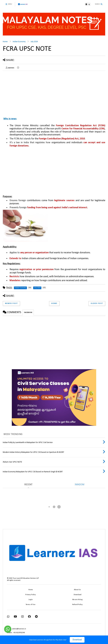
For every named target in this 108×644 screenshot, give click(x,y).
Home (5, 42)
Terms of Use (31, 605)
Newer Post (11, 303)
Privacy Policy (31, 595)
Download (77, 640)
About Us (77, 590)
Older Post (97, 303)
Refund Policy (77, 605)
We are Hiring (77, 600)
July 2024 (34, 42)
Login (31, 600)
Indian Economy (19, 42)
